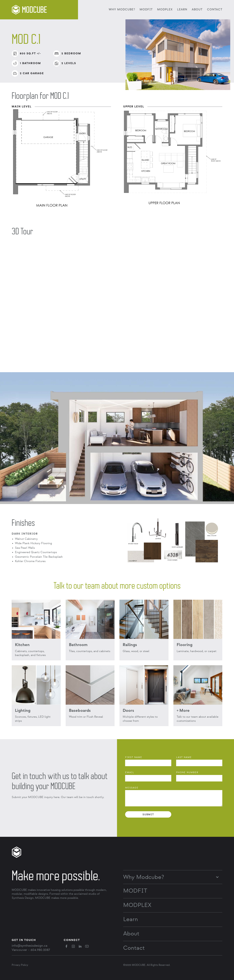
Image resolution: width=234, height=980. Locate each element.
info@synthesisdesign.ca (29, 946)
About (197, 10)
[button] (173, 876)
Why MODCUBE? (122, 10)
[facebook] (66, 946)
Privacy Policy (20, 965)
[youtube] (87, 946)
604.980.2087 (40, 950)
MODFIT (146, 10)
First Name (134, 757)
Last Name (184, 757)
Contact (215, 10)
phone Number (187, 772)
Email (130, 772)
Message (132, 788)
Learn (182, 10)
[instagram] (73, 946)
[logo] (30, 10)
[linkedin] (80, 946)
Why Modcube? (144, 877)
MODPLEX (165, 10)
